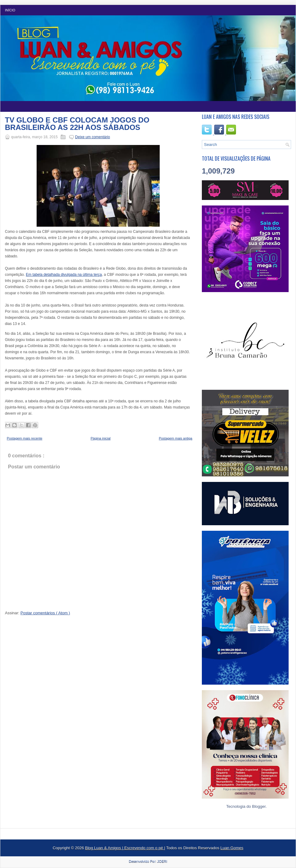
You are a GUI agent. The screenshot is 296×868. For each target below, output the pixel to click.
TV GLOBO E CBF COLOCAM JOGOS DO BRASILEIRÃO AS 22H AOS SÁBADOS (77, 124)
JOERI (162, 861)
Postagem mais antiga (176, 438)
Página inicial (100, 438)
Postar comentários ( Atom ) (45, 613)
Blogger (259, 806)
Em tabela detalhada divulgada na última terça (64, 275)
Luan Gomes (232, 848)
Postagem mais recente (25, 438)
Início (10, 10)
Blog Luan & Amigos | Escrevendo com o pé (124, 848)
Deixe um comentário (92, 137)
